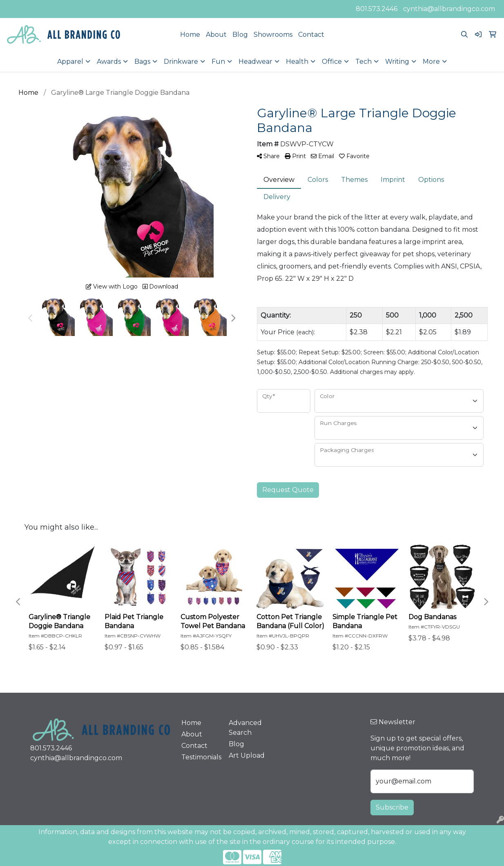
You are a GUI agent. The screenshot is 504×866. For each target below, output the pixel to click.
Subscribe (392, 807)
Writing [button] (397, 62)
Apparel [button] (70, 62)
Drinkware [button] (181, 62)
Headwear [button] (255, 62)
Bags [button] (142, 62)
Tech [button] (364, 62)
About (216, 35)
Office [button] (332, 62)
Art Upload (247, 755)
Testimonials (200, 757)
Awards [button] (109, 62)
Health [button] (297, 62)
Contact (311, 35)
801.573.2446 (377, 9)
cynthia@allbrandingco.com (449, 9)
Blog (240, 35)
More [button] (431, 62)
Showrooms (273, 35)
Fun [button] (218, 62)
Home (190, 35)
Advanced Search (245, 728)
